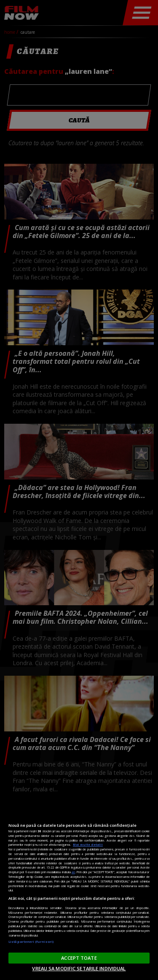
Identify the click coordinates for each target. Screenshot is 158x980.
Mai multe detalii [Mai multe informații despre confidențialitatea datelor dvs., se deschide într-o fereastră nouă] (88, 845)
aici (73, 872)
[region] (79, 890)
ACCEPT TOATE (79, 958)
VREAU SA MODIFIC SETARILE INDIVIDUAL (79, 968)
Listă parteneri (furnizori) (31, 942)
